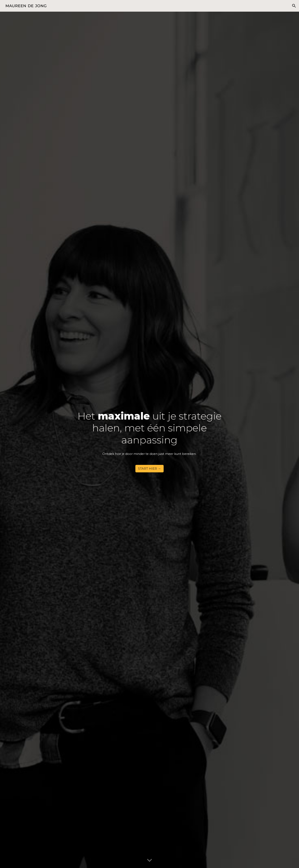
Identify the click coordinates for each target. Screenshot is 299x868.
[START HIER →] (149, 469)
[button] (294, 6)
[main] (150, 436)
